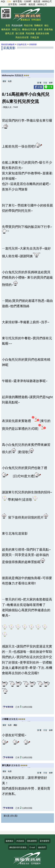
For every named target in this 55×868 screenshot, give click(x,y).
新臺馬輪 (48, 29)
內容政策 (20, 841)
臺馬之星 (10, 33)
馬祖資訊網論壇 (8, 44)
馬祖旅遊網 (17, 25)
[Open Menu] (6, 15)
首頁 (8, 25)
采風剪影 (33, 44)
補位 (46, 25)
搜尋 (40, 29)
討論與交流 (22, 44)
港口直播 (20, 33)
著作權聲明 (45, 841)
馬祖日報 (28, 25)
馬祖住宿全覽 (22, 37)
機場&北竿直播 (29, 29)
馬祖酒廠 (30, 33)
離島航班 (6, 29)
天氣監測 (34, 37)
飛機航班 (38, 25)
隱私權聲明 (32, 841)
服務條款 (10, 841)
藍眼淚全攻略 (43, 33)
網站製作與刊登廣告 (18, 847)
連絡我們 (42, 847)
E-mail (32, 847)
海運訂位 (16, 29)
